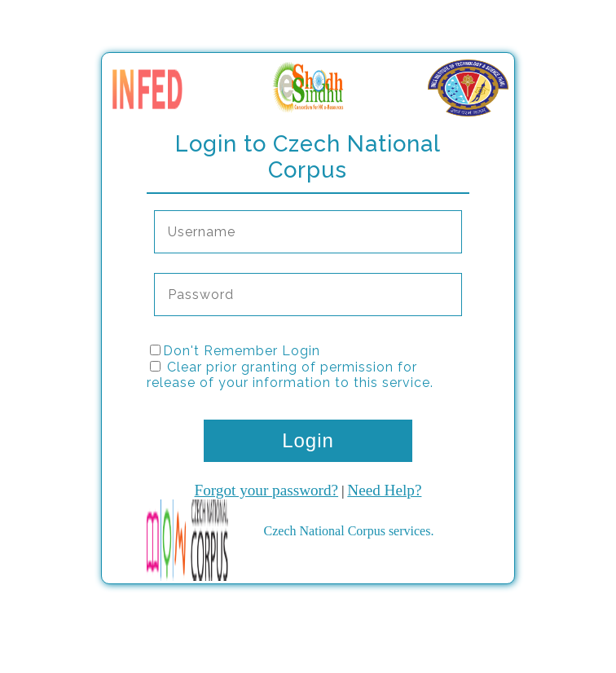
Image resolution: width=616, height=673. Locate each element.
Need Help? (384, 490)
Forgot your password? (267, 490)
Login (308, 440)
